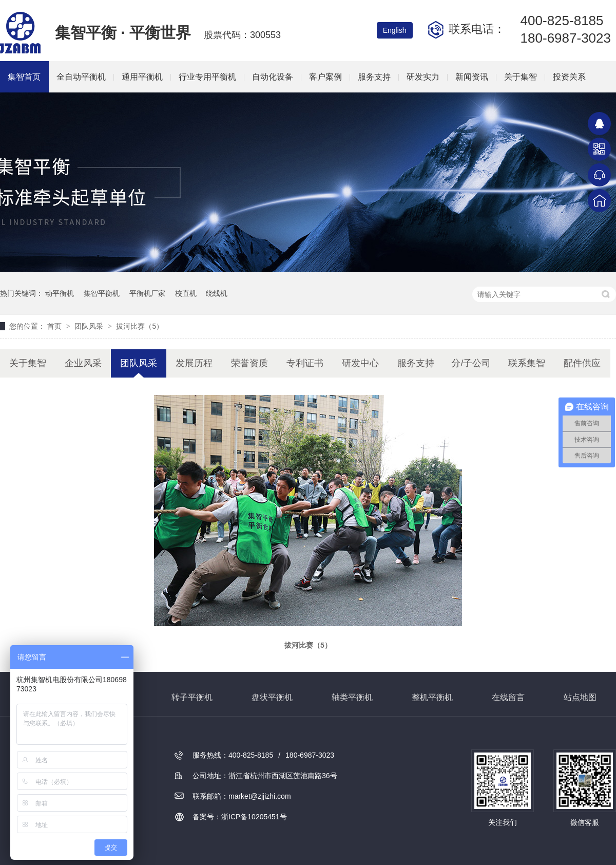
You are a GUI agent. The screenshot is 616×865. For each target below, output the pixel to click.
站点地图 (580, 697)
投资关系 (569, 77)
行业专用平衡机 (207, 77)
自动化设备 (273, 77)
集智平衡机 (102, 293)
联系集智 (527, 363)
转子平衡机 (192, 697)
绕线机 (217, 293)
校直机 (186, 293)
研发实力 (423, 77)
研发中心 (360, 363)
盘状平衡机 (272, 697)
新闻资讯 (472, 77)
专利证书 (305, 363)
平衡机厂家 (147, 293)
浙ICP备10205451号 (254, 817)
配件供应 (582, 363)
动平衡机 (60, 293)
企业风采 (83, 363)
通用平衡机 (142, 77)
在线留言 (508, 697)
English (395, 30)
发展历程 (194, 363)
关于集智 (521, 77)
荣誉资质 (249, 363)
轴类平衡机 (352, 697)
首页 (55, 326)
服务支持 (374, 77)
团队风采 (90, 326)
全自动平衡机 (81, 77)
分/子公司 (471, 363)
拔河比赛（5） (140, 326)
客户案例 (325, 77)
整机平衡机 (432, 697)
